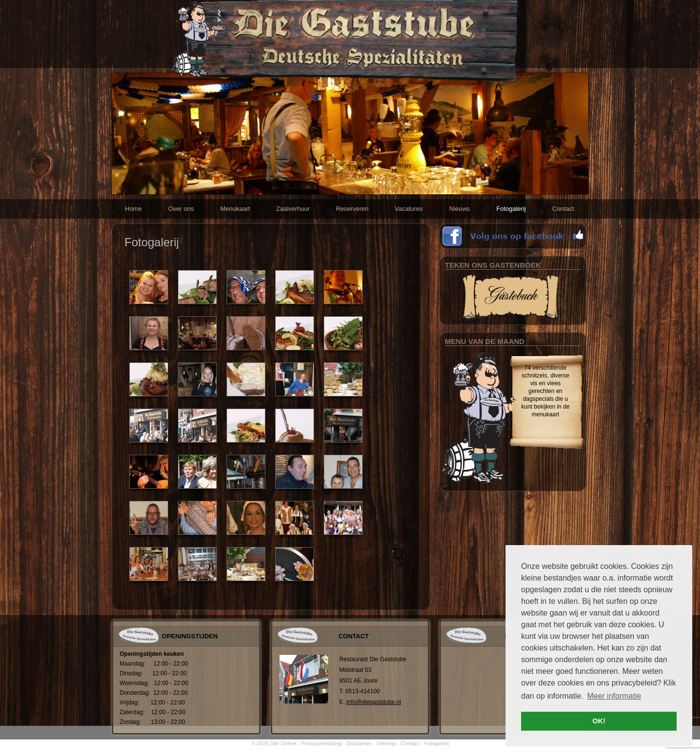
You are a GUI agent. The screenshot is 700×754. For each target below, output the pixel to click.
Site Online (283, 743)
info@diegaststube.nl (374, 702)
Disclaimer (359, 743)
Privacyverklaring (321, 743)
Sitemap (386, 743)
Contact (410, 743)
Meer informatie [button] (614, 696)
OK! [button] (599, 721)
